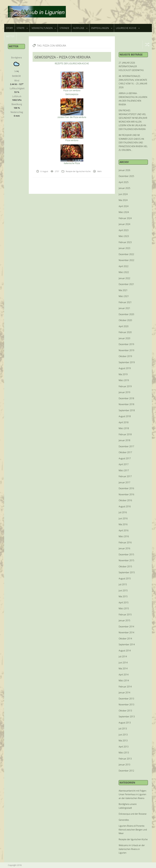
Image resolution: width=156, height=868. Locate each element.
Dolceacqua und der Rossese (133, 814)
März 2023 (124, 236)
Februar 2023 (125, 242)
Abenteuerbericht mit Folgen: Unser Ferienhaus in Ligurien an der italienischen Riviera (133, 794)
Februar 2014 (125, 687)
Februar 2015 (125, 615)
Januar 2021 (124, 308)
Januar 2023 (124, 248)
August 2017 (125, 458)
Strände (64, 28)
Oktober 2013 (125, 711)
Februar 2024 (125, 218)
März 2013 (124, 753)
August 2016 (125, 506)
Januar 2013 (124, 765)
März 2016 (124, 536)
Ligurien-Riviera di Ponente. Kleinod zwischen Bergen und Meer (133, 830)
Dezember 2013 (126, 699)
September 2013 (127, 717)
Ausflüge (80, 28)
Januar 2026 (124, 170)
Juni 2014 (123, 663)
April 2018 (124, 422)
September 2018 (127, 410)
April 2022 (124, 266)
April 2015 (124, 603)
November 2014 (126, 632)
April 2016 (124, 530)
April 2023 (124, 230)
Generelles (124, 820)
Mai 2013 (123, 741)
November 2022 (126, 260)
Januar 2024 (124, 224)
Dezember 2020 (126, 314)
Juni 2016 (123, 518)
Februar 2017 (125, 476)
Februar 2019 (125, 386)
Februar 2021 (125, 302)
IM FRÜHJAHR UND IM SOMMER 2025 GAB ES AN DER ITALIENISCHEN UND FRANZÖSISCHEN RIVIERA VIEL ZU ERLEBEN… (133, 143)
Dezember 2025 (126, 176)
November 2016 (126, 494)
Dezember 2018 (126, 398)
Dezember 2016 (126, 488)
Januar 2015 (124, 620)
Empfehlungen (102, 28)
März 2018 (124, 428)
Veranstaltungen (44, 28)
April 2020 (124, 326)
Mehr (100, 171)
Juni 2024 (123, 194)
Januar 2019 (124, 392)
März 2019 (124, 380)
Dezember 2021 (126, 284)
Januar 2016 (124, 548)
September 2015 (127, 572)
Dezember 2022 (126, 254)
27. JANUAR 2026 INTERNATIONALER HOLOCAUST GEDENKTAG (131, 66)
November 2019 (126, 350)
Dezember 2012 (126, 771)
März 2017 (124, 470)
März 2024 (124, 212)
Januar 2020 (124, 338)
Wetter (10, 36)
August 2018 (125, 416)
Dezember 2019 (126, 344)
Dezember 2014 (126, 627)
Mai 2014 (123, 668)
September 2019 (127, 362)
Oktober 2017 (125, 452)
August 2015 (125, 578)
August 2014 (125, 651)
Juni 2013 (123, 735)
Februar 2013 (125, 759)
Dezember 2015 (126, 554)
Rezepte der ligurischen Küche (78, 171)
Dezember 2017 (126, 446)
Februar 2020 (125, 332)
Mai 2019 (123, 374)
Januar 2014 (124, 692)
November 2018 (126, 404)
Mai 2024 (123, 200)
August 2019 (125, 368)
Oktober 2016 (125, 500)
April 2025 (124, 182)
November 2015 (126, 560)
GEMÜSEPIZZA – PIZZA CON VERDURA (62, 57)
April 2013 (124, 747)
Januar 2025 (124, 188)
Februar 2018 (125, 434)
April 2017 (124, 464)
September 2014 (127, 644)
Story (9, 28)
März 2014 (124, 680)
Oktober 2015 (125, 566)
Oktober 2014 (125, 639)
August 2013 (125, 723)
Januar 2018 (124, 440)
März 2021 (124, 296)
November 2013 (126, 705)
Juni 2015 (123, 590)
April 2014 (124, 675)
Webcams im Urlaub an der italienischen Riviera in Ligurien (132, 849)
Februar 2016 (125, 542)
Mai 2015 (123, 596)
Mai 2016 (123, 524)
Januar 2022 (124, 278)
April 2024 (124, 206)
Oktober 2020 (125, 320)
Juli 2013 (123, 729)
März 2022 (124, 272)
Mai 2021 (123, 290)
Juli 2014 (123, 656)
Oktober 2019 (125, 356)
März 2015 (124, 608)
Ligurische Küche (128, 28)
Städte (22, 28)
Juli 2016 (123, 512)
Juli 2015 (123, 584)
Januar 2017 (124, 482)
